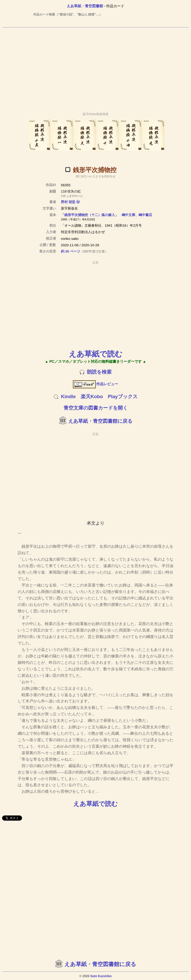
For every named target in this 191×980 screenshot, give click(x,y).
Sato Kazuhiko (101, 976)
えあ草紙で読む (96, 354)
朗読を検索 (99, 372)
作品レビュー (96, 384)
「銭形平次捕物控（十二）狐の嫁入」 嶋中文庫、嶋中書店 (107, 215)
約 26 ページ (71, 251)
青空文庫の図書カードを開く (96, 408)
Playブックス (123, 396)
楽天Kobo (92, 396)
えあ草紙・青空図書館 (85, 6)
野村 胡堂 (68, 202)
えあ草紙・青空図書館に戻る (100, 421)
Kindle (68, 396)
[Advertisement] (95, 68)
